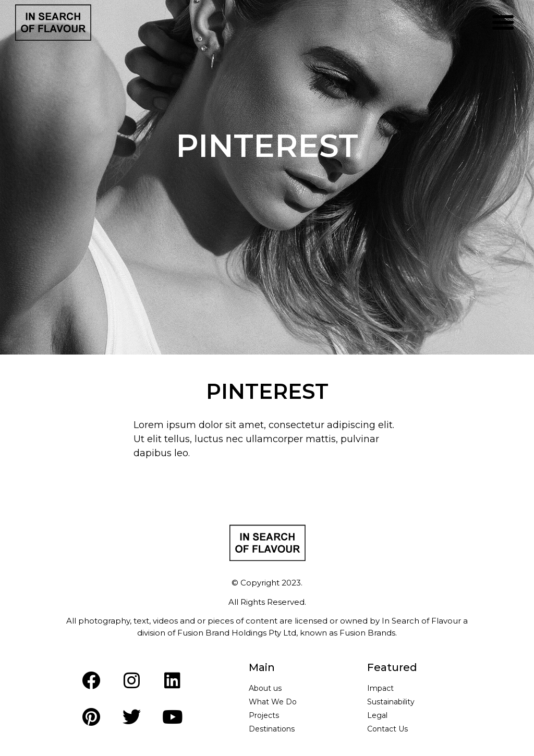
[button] (503, 22)
